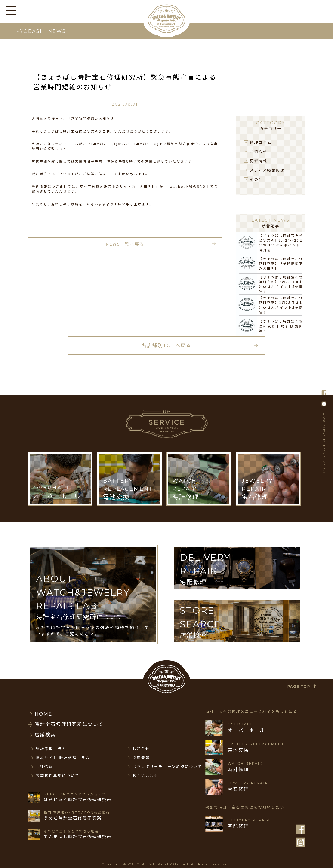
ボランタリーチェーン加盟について (167, 767)
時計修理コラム (51, 749)
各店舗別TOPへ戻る (166, 346)
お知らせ (259, 152)
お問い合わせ (145, 776)
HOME (44, 714)
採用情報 (141, 758)
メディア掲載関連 (267, 170)
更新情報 (259, 161)
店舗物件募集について (58, 776)
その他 (256, 179)
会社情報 (44, 767)
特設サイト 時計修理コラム (63, 758)
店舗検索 (45, 735)
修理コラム (261, 142)
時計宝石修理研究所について (69, 724)
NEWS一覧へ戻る (125, 244)
